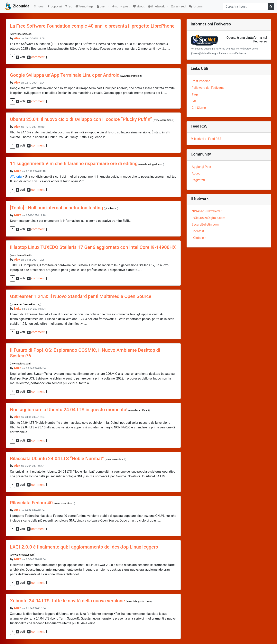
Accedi (196, 173)
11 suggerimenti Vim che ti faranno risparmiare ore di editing (74, 164)
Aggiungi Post (201, 167)
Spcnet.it (198, 231)
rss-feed (178, 6)
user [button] (102, 6)
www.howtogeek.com (151, 164)
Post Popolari (201, 81)
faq (69, 6)
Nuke (18, 171)
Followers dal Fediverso (208, 88)
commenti (38, 57)
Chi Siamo (199, 108)
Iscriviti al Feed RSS (206, 139)
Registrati (198, 180)
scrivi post (121, 6)
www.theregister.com (23, 555)
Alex (17, 38)
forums (196, 6)
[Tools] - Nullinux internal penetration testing (56, 208)
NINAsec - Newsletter (207, 211)
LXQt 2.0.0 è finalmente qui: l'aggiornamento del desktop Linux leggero (84, 547)
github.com (111, 208)
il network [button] (157, 6)
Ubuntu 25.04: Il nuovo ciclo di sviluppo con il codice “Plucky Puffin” (81, 119)
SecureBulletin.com (205, 224)
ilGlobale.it (199, 238)
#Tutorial (16, 177)
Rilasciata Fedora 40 (31, 503)
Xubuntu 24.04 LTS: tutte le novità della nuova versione (67, 601)
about (139, 6)
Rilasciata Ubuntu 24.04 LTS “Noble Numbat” (57, 459)
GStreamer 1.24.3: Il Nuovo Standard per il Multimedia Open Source (81, 296)
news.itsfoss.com (21, 364)
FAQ (194, 101)
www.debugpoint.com (139, 601)
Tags (195, 94)
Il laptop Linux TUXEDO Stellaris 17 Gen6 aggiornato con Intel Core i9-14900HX (93, 247)
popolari (55, 6)
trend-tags (84, 6)
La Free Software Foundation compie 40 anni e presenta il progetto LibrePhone (92, 26)
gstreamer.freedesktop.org (26, 304)
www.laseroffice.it (21, 34)
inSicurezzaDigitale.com (208, 218)
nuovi (40, 6)
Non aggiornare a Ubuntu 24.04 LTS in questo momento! (69, 410)
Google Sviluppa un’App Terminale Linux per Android (65, 75)
